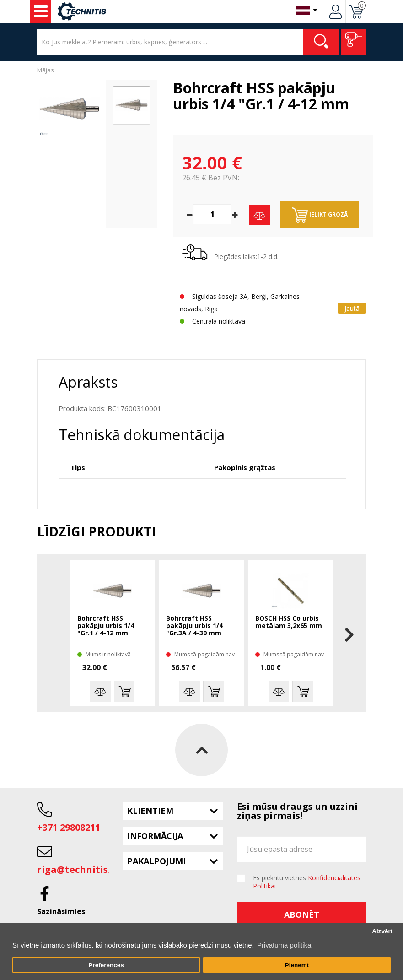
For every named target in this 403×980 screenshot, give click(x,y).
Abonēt (302, 915)
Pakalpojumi (156, 861)
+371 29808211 (69, 827)
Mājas (46, 70)
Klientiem (150, 811)
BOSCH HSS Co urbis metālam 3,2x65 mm (289, 622)
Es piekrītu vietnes (307, 882)
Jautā (352, 308)
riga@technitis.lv (78, 869)
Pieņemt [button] (297, 965)
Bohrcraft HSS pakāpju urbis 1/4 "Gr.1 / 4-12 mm (106, 626)
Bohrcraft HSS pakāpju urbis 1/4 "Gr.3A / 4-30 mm (194, 626)
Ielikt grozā (320, 215)
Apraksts (88, 382)
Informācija (155, 836)
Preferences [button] (106, 965)
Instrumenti (41, 11)
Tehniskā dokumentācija (142, 435)
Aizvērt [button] (382, 931)
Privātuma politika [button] (284, 945)
